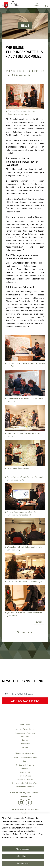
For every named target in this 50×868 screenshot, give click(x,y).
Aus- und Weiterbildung (25, 729)
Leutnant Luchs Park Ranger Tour (25, 783)
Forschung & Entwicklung (25, 733)
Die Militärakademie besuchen (25, 758)
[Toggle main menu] (46, 4)
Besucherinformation (25, 753)
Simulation (25, 736)
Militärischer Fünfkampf (25, 787)
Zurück (39, 622)
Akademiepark (25, 768)
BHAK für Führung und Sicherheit (25, 792)
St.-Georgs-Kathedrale (25, 765)
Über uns (25, 740)
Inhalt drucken (25, 632)
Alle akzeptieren (23, 849)
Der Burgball (25, 772)
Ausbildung (25, 725)
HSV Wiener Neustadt (25, 779)
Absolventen (25, 744)
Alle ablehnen (23, 856)
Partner (25, 747)
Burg (25, 761)
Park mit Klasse (25, 776)
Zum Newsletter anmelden (25, 701)
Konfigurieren (23, 863)
